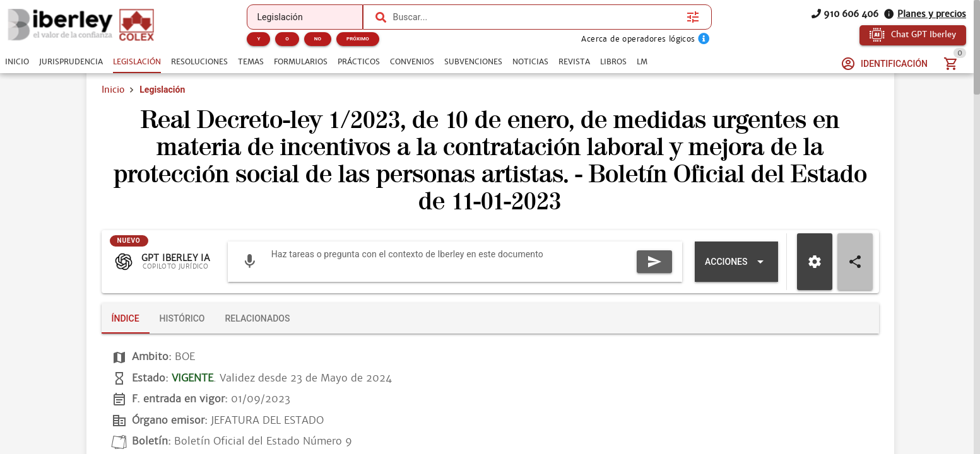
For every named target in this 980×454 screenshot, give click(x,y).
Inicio (113, 90)
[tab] (17, 62)
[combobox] (537, 17)
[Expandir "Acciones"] (736, 262)
